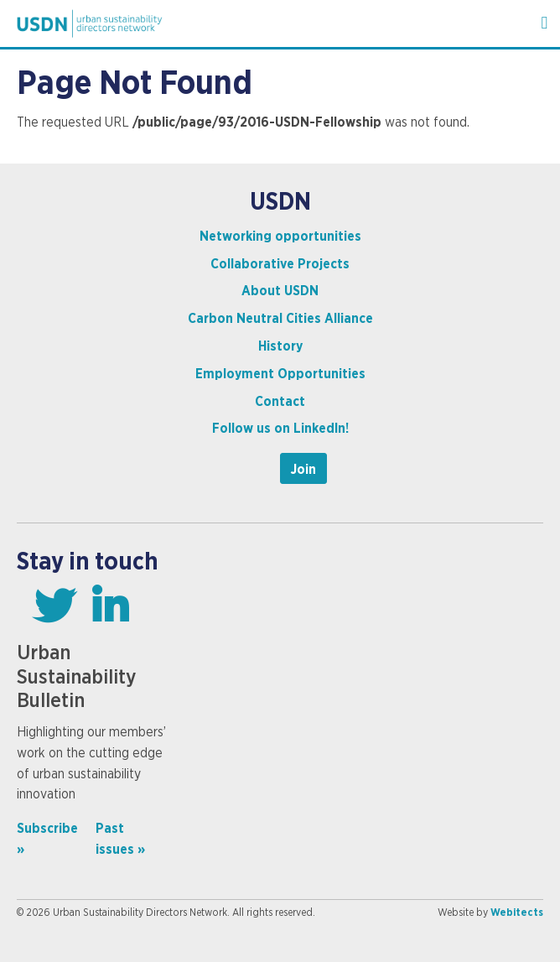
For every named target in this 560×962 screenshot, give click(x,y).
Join (303, 470)
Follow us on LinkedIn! (280, 429)
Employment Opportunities (280, 374)
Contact (280, 402)
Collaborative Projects (280, 264)
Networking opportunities (280, 237)
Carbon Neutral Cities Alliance (280, 319)
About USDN (280, 291)
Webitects (517, 913)
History (280, 346)
